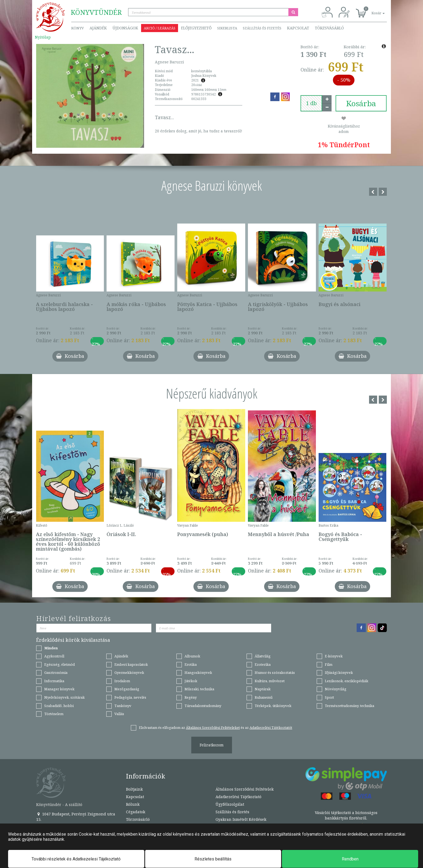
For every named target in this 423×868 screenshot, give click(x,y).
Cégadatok (136, 812)
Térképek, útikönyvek (273, 706)
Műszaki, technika (199, 689)
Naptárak (263, 689)
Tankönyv (123, 706)
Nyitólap (43, 37)
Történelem (54, 714)
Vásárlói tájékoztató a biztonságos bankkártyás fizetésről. (346, 815)
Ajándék (98, 28)
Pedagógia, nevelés (130, 697)
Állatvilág (263, 656)
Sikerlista (227, 28)
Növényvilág (336, 689)
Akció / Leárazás (160, 28)
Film (329, 664)
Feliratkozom (212, 745)
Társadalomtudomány (203, 706)
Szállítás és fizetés (262, 28)
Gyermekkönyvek (129, 673)
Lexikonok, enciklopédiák (347, 681)
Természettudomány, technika (349, 706)
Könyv (78, 28)
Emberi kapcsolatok (131, 664)
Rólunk (133, 804)
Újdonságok (125, 28)
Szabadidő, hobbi (59, 706)
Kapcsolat (298, 28)
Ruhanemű (264, 697)
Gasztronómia (56, 673)
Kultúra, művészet (270, 681)
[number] (311, 103)
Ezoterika (263, 664)
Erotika (191, 664)
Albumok (192, 656)
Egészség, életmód (59, 664)
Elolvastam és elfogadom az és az (216, 728)
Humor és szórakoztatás (275, 673)
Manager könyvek (59, 689)
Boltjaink (134, 789)
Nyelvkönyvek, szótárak (64, 697)
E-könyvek (334, 656)
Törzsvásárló (329, 28)
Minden (51, 648)
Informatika (54, 681)
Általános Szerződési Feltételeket (213, 728)
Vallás (119, 714)
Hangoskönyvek (198, 673)
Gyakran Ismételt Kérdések (241, 819)
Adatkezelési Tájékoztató (238, 797)
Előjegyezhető (196, 28)
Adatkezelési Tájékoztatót (271, 728)
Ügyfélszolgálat (230, 804)
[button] (372, 10)
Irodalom (122, 681)
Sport (329, 697)
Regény (191, 697)
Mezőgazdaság (127, 689)
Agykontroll (54, 656)
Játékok (191, 681)
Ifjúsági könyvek (339, 673)
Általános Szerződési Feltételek (245, 789)
